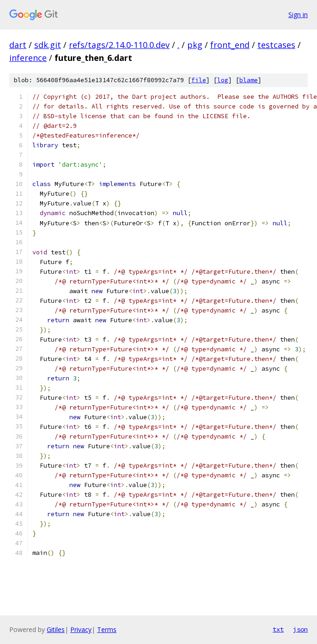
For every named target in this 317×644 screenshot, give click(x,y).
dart (18, 45)
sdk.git (48, 45)
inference (28, 58)
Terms (107, 629)
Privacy (81, 629)
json (300, 629)
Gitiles (56, 629)
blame (249, 80)
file (199, 80)
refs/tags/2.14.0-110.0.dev (119, 45)
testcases (276, 45)
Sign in (298, 15)
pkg (195, 45)
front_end (230, 45)
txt (278, 629)
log (223, 80)
